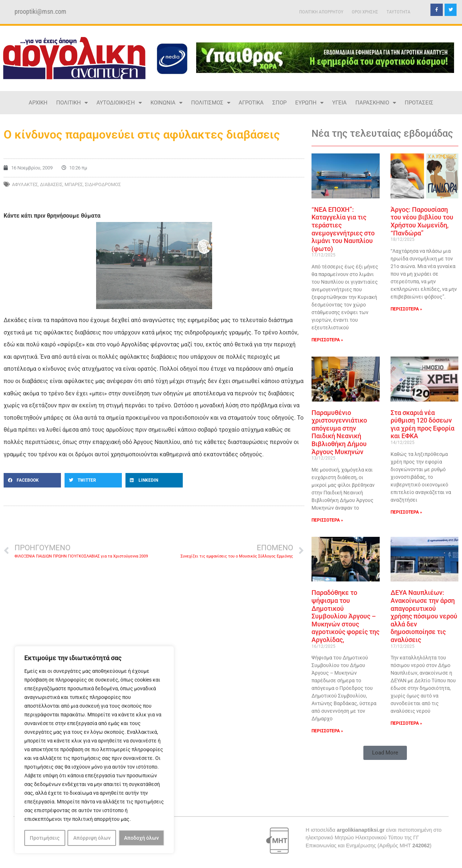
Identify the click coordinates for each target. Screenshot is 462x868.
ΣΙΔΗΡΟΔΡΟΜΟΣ (103, 184)
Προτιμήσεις (45, 838)
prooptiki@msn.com (40, 12)
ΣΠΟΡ (279, 103)
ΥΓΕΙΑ (339, 103)
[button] (32, 480)
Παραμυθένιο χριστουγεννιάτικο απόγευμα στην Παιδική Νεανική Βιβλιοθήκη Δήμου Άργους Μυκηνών (339, 432)
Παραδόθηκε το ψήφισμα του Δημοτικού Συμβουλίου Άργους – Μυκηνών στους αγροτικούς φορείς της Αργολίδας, (345, 616)
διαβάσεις (51, 184)
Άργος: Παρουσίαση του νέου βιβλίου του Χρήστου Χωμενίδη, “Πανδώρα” (422, 221)
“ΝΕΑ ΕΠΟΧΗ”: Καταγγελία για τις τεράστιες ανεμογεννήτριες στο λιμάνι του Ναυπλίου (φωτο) (343, 229)
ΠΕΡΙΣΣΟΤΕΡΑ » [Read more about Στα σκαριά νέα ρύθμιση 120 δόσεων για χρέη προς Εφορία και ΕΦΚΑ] (406, 512)
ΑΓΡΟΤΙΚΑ (251, 103)
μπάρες (74, 184)
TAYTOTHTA (399, 12)
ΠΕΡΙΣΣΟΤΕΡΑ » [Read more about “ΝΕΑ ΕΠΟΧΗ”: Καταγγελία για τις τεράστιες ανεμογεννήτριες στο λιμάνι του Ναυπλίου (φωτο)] (327, 340)
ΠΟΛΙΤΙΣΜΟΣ (211, 103)
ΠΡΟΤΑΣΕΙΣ (419, 103)
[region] (94, 750)
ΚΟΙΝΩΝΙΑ (166, 103)
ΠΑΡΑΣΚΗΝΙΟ (376, 103)
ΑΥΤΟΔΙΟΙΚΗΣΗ (119, 103)
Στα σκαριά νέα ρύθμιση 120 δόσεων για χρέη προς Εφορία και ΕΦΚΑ (422, 424)
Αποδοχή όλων (141, 838)
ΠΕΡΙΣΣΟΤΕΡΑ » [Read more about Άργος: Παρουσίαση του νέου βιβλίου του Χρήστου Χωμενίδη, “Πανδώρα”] (406, 309)
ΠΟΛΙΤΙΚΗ (72, 103)
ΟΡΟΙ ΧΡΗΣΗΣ (365, 12)
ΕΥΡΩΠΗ (309, 103)
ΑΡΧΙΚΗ (38, 103)
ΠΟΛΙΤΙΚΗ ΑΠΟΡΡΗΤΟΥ (321, 12)
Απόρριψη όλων (92, 838)
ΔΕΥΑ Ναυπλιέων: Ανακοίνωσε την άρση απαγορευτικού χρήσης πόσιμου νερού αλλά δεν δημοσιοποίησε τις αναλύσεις (424, 616)
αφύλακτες (25, 184)
